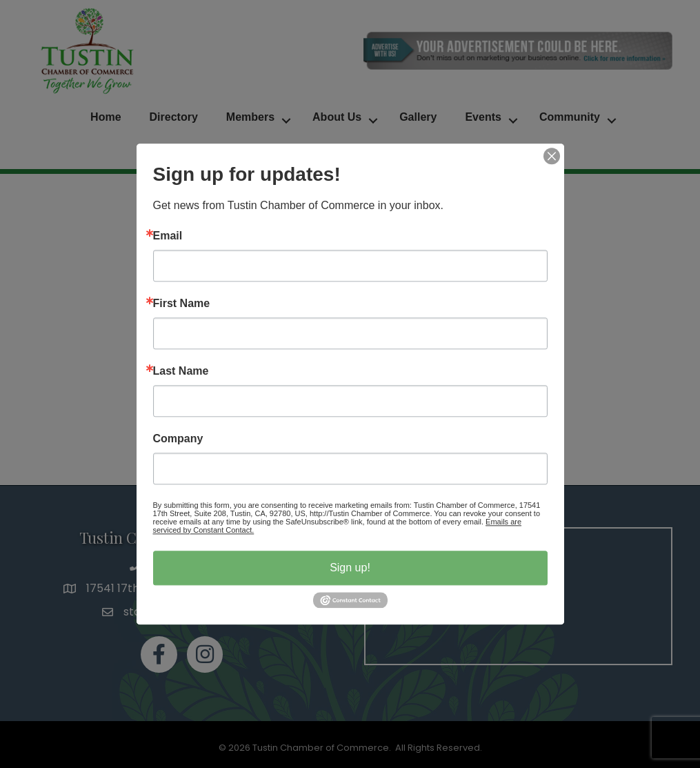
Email (168, 236)
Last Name (181, 371)
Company (178, 439)
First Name (182, 304)
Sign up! (350, 568)
